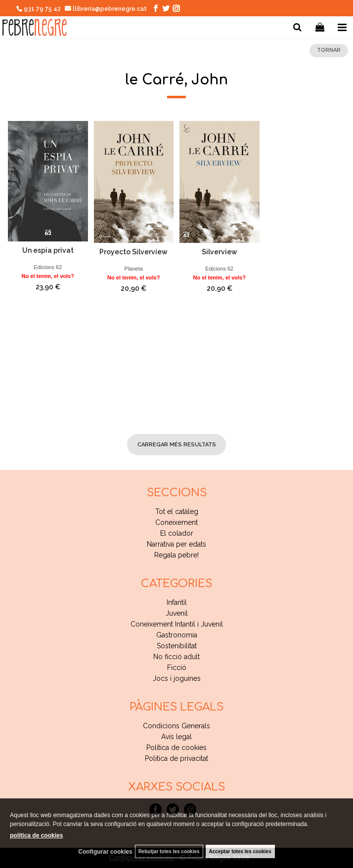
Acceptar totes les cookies (240, 851)
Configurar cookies (105, 852)
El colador (177, 533)
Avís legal (176, 737)
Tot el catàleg (177, 512)
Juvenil (177, 613)
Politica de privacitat (176, 758)
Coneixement (176, 522)
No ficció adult (176, 657)
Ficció (177, 668)
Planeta (134, 269)
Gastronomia (177, 635)
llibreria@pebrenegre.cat (106, 9)
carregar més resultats (177, 445)
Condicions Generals (176, 726)
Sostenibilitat (177, 646)
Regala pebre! (176, 555)
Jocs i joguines (177, 678)
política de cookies (36, 835)
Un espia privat (48, 250)
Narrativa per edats (176, 544)
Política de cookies (176, 748)
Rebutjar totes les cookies (169, 851)
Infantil (177, 602)
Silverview (220, 252)
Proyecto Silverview (133, 252)
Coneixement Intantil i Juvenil (177, 624)
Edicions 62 (48, 267)
